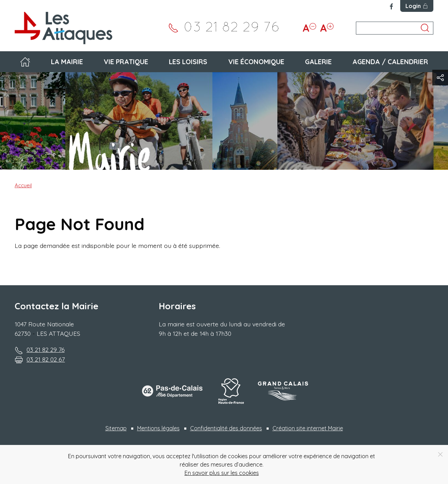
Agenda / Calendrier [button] (390, 62)
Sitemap (116, 428)
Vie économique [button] (256, 62)
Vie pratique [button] (126, 62)
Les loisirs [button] (188, 62)
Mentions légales (158, 428)
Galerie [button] (318, 62)
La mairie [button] (67, 62)
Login (417, 6)
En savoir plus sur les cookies (222, 473)
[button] (440, 78)
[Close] (440, 454)
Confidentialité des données (226, 428)
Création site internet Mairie (308, 428)
